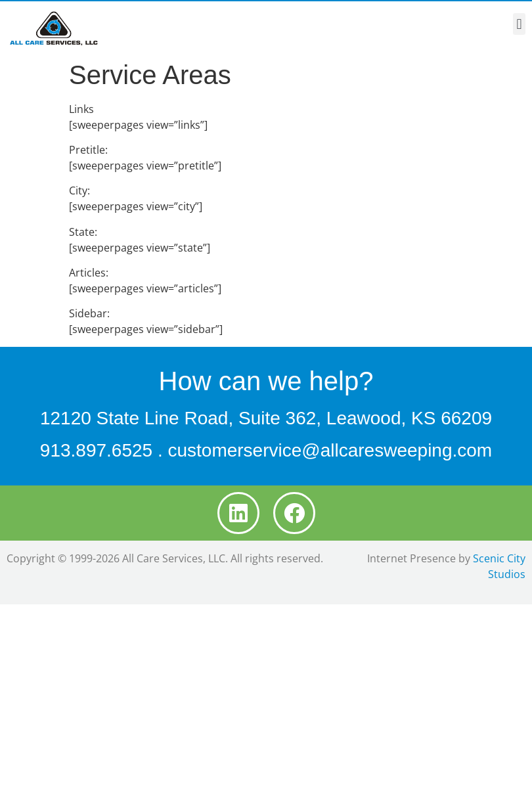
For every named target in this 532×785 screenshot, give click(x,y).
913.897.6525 (96, 450)
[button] (519, 24)
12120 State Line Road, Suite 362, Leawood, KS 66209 (266, 418)
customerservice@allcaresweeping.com (330, 450)
